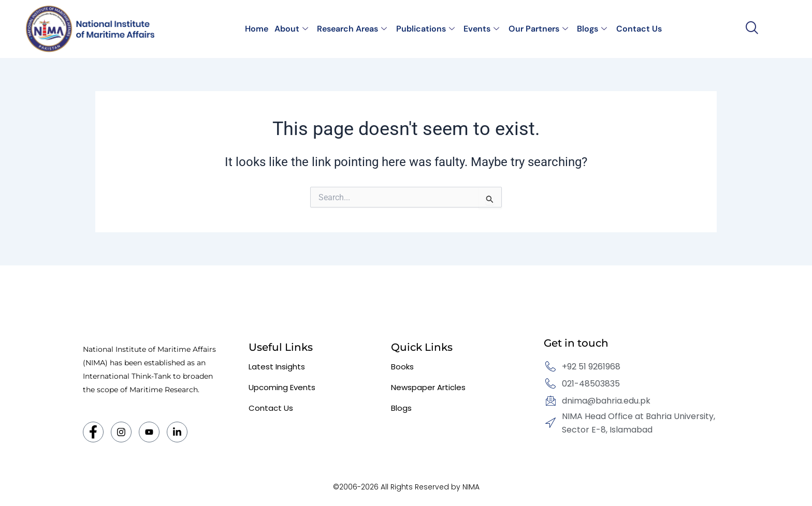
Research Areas (353, 29)
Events (481, 29)
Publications (425, 29)
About (293, 29)
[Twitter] (149, 432)
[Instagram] (121, 432)
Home (259, 29)
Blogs (590, 29)
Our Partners (537, 29)
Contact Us (636, 29)
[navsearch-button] (752, 29)
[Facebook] (93, 432)
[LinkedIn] (177, 432)
